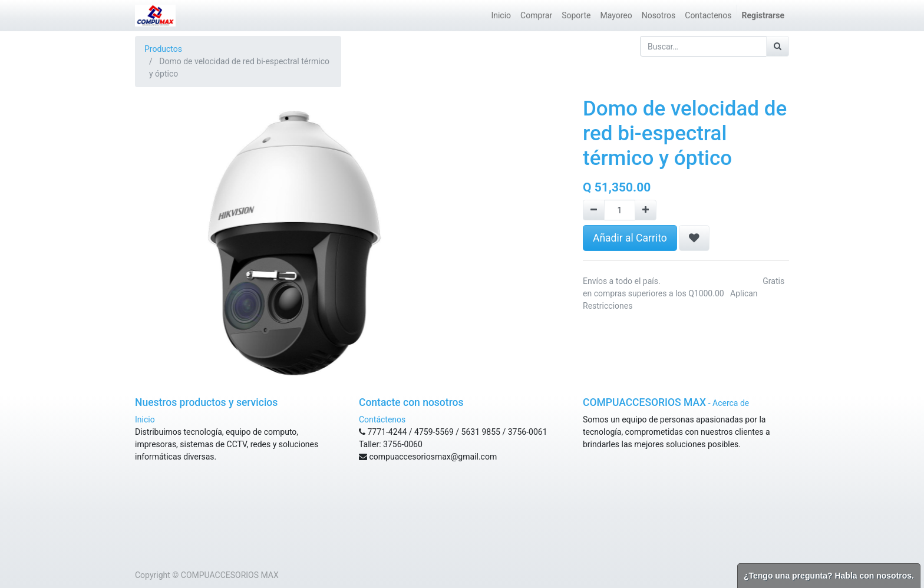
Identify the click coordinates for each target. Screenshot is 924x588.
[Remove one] (594, 210)
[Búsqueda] (778, 46)
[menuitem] (501, 16)
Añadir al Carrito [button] (630, 238)
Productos (163, 49)
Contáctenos (382, 419)
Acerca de (731, 403)
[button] (694, 238)
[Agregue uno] (646, 210)
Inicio (145, 419)
